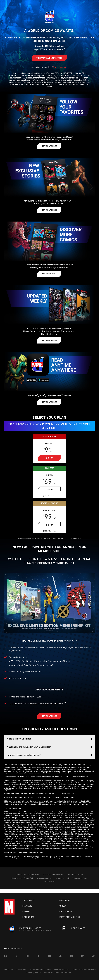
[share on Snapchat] (60, 957)
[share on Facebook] (5, 957)
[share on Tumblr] (38, 957)
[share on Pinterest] (71, 957)
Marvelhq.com (65, 911)
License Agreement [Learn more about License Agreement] (45, 878)
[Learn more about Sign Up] (49, 458)
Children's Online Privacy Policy (84, 969)
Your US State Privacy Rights (40, 969)
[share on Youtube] (49, 957)
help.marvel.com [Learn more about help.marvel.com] (10, 773)
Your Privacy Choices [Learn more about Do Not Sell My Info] (75, 874)
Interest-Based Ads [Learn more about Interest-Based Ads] (62, 878)
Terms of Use (8, 969)
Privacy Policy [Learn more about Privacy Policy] (34, 874)
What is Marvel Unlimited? (20, 739)
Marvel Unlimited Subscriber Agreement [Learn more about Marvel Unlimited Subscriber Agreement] (29, 777)
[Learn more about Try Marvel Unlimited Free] (49, 58)
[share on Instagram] (27, 957)
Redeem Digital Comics (69, 917)
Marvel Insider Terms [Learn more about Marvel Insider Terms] (80, 878)
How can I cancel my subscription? (24, 755)
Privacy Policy (21, 969)
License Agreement (34, 973)
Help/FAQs (27, 906)
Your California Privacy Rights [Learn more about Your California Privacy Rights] (53, 874)
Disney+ (62, 906)
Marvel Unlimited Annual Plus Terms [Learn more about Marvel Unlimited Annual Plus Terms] (63, 777)
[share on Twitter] (16, 957)
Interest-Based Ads (51, 973)
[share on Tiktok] (93, 957)
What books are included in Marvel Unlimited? (29, 747)
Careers (26, 911)
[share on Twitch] (82, 957)
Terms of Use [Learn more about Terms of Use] (21, 874)
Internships (28, 917)
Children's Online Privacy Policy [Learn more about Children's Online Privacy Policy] (22, 878)
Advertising (64, 900)
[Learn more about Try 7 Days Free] (49, 146)
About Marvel (29, 900)
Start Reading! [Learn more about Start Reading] (60, 67)
